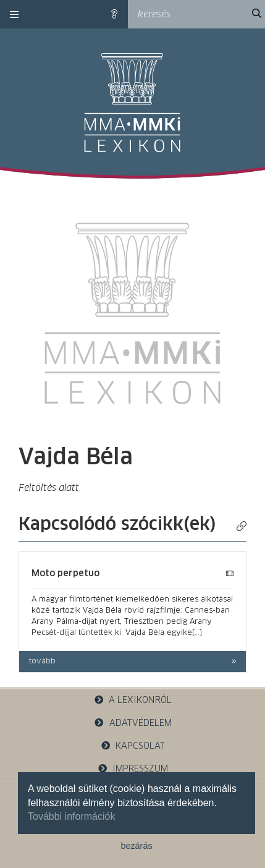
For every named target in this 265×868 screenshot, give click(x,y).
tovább (42, 662)
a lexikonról (133, 700)
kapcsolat (133, 746)
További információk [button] (71, 816)
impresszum (133, 769)
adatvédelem (132, 723)
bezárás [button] (136, 846)
